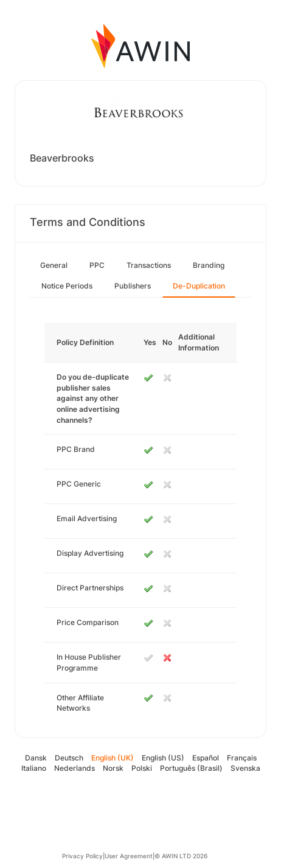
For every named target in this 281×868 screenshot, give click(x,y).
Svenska (245, 768)
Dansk (36, 758)
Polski (142, 768)
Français (242, 758)
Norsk (113, 768)
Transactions (149, 265)
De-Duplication (199, 286)
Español (206, 758)
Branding (209, 265)
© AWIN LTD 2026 (181, 856)
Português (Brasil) (191, 768)
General (54, 265)
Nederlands (75, 768)
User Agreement (129, 856)
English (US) (163, 758)
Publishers (133, 286)
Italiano (34, 768)
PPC (97, 265)
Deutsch (69, 758)
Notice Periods (67, 286)
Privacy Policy (82, 856)
